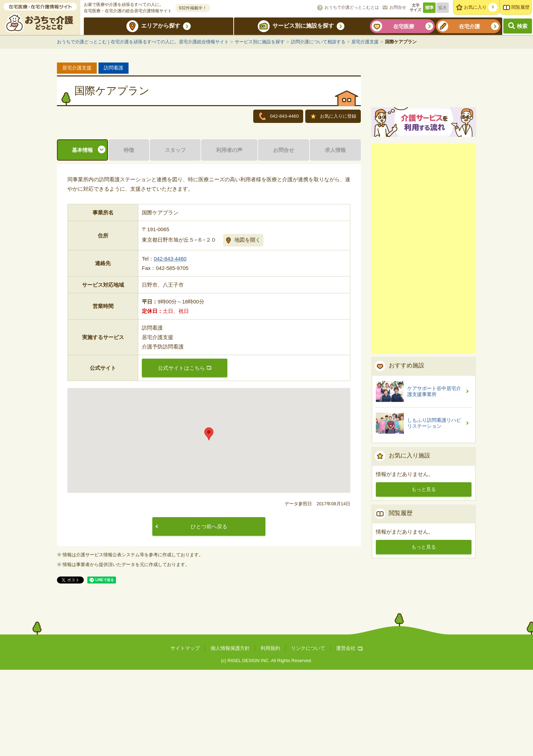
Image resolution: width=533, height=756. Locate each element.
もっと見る (424, 570)
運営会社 (349, 734)
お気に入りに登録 (334, 117)
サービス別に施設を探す (303, 26)
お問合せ (398, 7)
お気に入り (481, 7)
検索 (522, 26)
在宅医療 (404, 26)
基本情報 (82, 236)
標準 (429, 8)
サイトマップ (185, 734)
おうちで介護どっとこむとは (352, 7)
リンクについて (308, 734)
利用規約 (270, 734)
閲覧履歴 (520, 7)
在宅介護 (469, 26)
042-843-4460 (170, 345)
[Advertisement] (424, 330)
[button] (209, 520)
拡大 (443, 8)
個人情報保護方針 (230, 734)
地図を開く (247, 326)
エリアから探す (161, 26)
